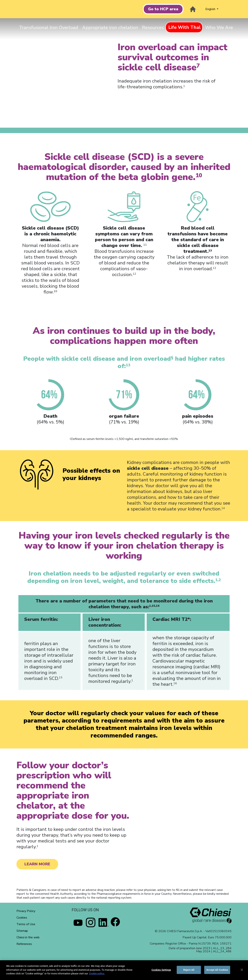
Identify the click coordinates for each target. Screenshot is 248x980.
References (24, 944)
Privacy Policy (26, 911)
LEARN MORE (37, 864)
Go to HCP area (163, 9)
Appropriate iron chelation (110, 28)
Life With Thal (185, 27)
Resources (153, 28)
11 (145, 245)
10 (55, 291)
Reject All (189, 970)
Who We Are (219, 28)
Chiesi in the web (28, 937)
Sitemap (22, 931)
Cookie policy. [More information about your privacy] (97, 974)
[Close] (242, 970)
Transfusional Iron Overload (49, 28)
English (211, 9)
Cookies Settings (161, 970)
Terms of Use (26, 924)
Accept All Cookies (217, 970)
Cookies (22, 918)
